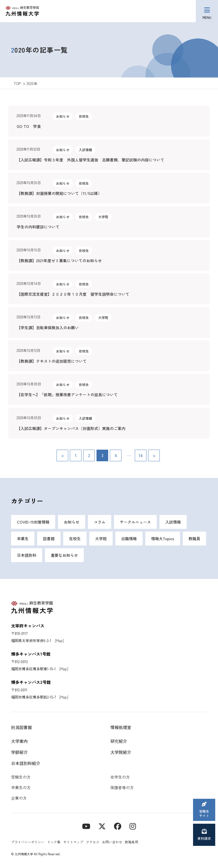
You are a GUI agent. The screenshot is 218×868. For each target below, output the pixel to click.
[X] (102, 826)
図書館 (49, 539)
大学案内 (19, 741)
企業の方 (19, 798)
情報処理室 (121, 727)
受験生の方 (21, 777)
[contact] (118, 826)
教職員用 (131, 842)
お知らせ (72, 522)
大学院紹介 (121, 752)
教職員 (194, 539)
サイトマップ (73, 842)
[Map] (59, 641)
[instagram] (133, 826)
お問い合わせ (112, 842)
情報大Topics (163, 539)
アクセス (93, 842)
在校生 (75, 539)
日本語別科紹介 (26, 763)
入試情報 (173, 522)
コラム (100, 522)
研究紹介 (119, 741)
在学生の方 (120, 777)
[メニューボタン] (207, 11)
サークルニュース (135, 522)
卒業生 (23, 539)
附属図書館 (21, 727)
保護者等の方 (122, 787)
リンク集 (54, 842)
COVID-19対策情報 (33, 522)
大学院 (101, 539)
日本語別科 (27, 555)
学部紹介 (19, 752)
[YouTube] (86, 826)
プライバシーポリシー (28, 842)
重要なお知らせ (64, 555)
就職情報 (129, 539)
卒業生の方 (21, 787)
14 (141, 455)
